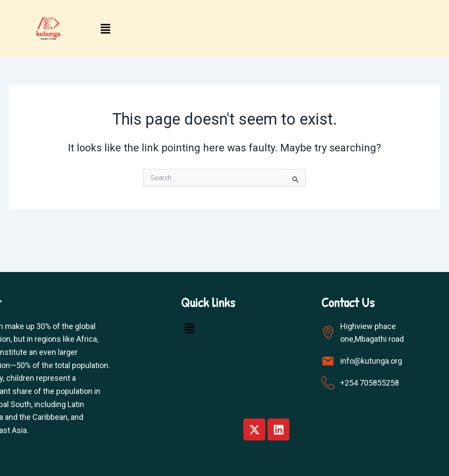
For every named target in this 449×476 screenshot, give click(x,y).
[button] (106, 30)
